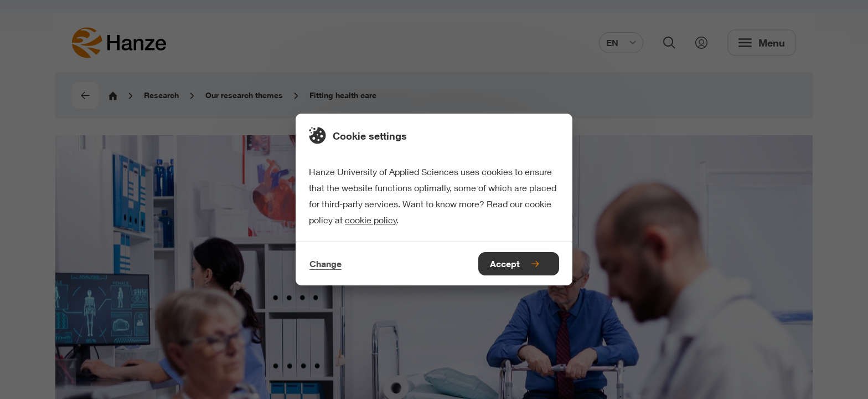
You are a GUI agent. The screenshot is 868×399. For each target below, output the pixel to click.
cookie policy (371, 220)
